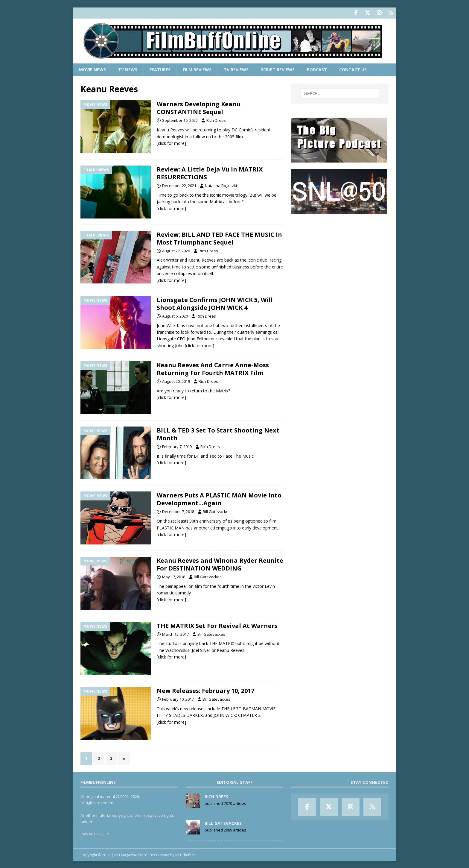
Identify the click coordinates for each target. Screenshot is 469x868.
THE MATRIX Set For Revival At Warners (217, 625)
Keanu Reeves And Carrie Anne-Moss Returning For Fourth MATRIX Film (213, 369)
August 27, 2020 (176, 250)
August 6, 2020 (175, 315)
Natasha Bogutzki (221, 185)
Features (160, 69)
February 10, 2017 (178, 699)
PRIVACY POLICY (95, 834)
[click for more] (171, 143)
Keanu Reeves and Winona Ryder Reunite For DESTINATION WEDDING (220, 564)
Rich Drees (216, 120)
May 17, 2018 (174, 576)
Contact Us (353, 69)
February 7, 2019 (177, 446)
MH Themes (185, 855)
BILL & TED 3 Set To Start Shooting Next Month (218, 434)
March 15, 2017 (175, 634)
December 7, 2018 (178, 511)
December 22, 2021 (179, 185)
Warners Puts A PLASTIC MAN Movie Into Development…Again (219, 499)
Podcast (317, 69)
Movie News (92, 69)
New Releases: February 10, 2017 (205, 690)
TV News (128, 69)
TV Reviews (236, 69)
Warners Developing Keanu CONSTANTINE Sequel (199, 108)
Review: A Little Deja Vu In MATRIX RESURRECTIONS (210, 173)
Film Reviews (197, 69)
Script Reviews (278, 69)
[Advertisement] (340, 258)
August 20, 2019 (176, 381)
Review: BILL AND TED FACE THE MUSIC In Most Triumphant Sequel (219, 238)
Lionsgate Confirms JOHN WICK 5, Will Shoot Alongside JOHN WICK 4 (215, 303)
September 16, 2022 (180, 120)
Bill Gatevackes (217, 511)
